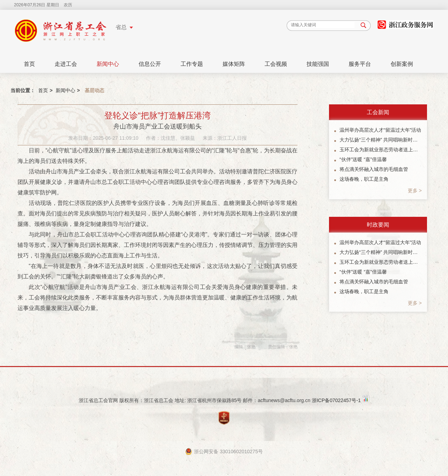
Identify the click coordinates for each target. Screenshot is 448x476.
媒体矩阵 (234, 64)
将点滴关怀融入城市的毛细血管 (374, 169)
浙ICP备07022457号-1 (336, 400)
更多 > (415, 191)
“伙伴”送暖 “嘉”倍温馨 (363, 159)
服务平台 (360, 64)
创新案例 (402, 64)
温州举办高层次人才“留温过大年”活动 (380, 130)
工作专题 (192, 64)
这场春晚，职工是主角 (364, 179)
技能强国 (318, 64)
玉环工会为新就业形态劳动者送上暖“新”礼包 (381, 150)
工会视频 (276, 64)
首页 (29, 64)
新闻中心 (108, 64)
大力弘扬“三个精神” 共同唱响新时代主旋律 (381, 140)
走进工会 (66, 64)
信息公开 (150, 64)
